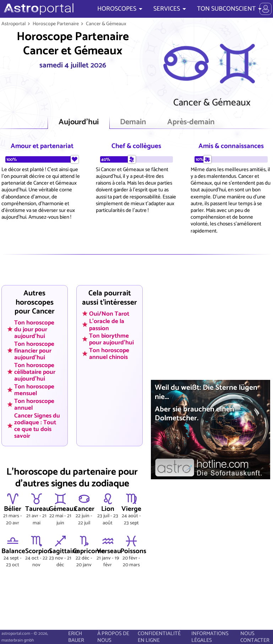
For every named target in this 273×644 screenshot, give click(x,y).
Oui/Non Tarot (109, 313)
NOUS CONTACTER (255, 637)
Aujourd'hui (79, 122)
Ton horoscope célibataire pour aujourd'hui (35, 372)
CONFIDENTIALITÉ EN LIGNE (159, 637)
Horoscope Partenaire (56, 24)
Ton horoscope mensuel (34, 390)
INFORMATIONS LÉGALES (210, 637)
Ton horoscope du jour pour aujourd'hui (34, 329)
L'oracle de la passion (107, 325)
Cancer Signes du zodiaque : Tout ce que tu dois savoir (37, 425)
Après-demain (191, 122)
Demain (133, 122)
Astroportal (13, 24)
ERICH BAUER (76, 637)
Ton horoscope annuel (34, 404)
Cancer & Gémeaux (106, 24)
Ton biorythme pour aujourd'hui (111, 339)
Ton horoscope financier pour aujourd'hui (34, 350)
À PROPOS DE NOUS (113, 637)
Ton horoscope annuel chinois (109, 354)
